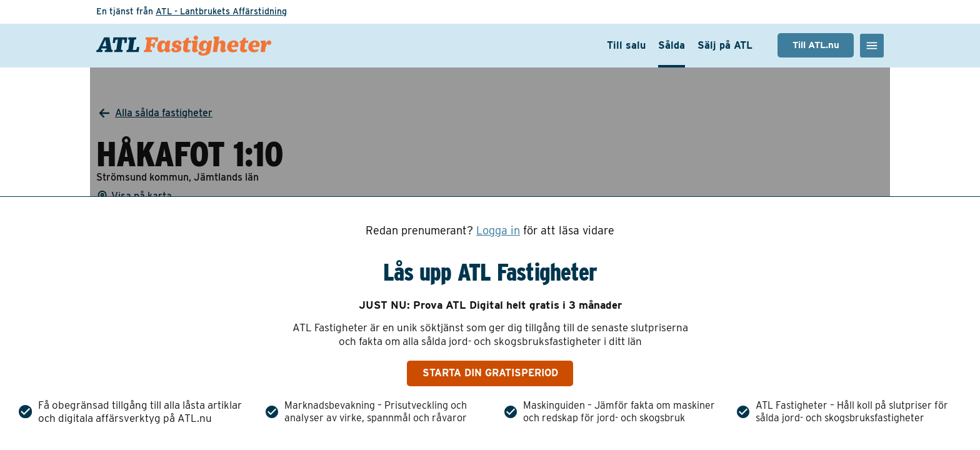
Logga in (498, 231)
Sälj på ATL (725, 45)
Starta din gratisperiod (490, 373)
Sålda (672, 45)
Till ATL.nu (816, 45)
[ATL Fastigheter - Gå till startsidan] (184, 46)
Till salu (626, 45)
